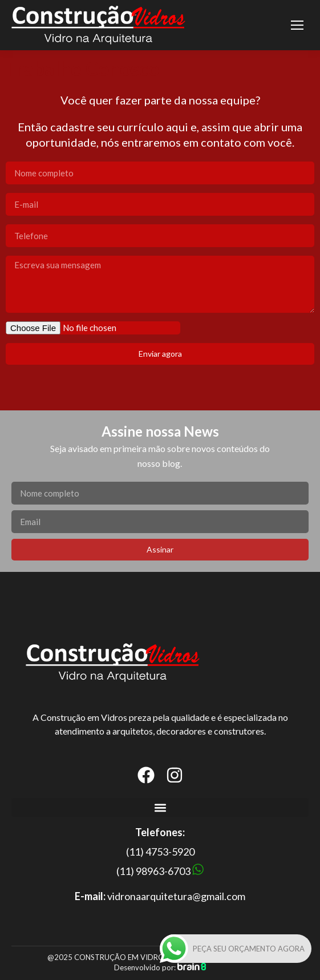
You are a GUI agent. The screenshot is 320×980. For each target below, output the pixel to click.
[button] (160, 807)
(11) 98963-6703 (153, 871)
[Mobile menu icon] (297, 25)
